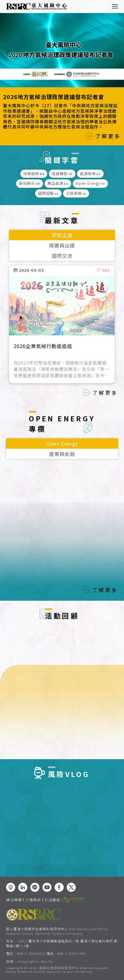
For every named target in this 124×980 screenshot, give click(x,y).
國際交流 (62, 256)
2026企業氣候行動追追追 (43, 346)
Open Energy (62, 443)
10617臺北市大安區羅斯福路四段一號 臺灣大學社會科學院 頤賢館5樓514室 (62, 943)
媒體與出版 (62, 245)
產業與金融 (62, 454)
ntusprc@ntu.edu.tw (35, 961)
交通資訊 (33, 900)
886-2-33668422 (31, 953)
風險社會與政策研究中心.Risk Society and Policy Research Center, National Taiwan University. (57, 970)
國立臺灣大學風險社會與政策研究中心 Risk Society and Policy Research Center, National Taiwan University (57, 931)
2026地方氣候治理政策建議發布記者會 (54, 97)
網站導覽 (14, 900)
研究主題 (62, 235)
